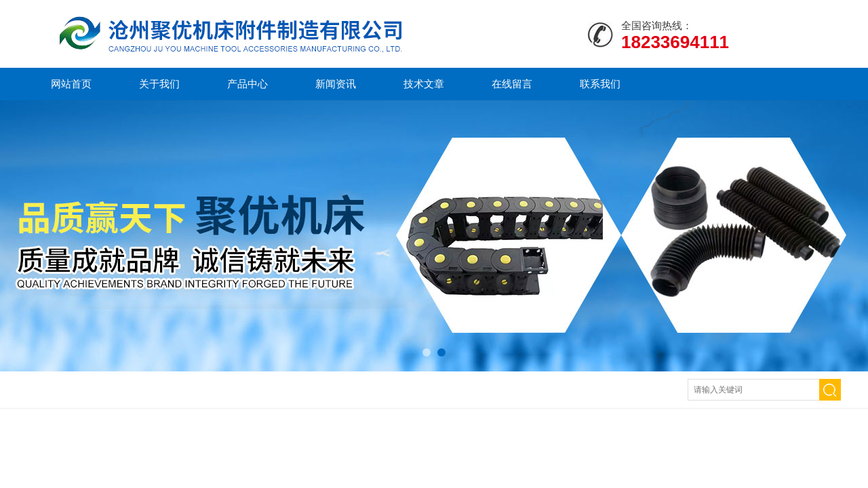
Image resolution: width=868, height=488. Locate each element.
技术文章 (424, 84)
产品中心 (248, 84)
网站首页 (71, 84)
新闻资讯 (336, 84)
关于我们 (159, 84)
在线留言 (512, 84)
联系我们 (600, 84)
